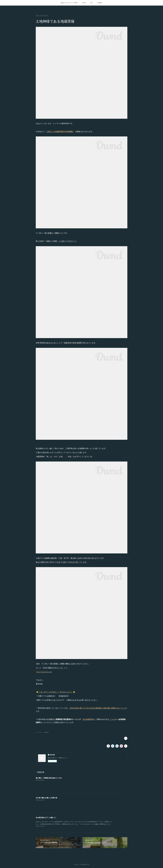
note (91, 3)
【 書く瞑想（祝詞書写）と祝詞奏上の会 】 (55, 692)
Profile (84, 3)
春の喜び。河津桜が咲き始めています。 (49, 778)
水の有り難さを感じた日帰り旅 (46, 798)
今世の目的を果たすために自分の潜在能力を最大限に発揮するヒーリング (98, 708)
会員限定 (100, 3)
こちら (112, 719)
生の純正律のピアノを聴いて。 (46, 818)
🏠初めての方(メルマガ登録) (69, 3)
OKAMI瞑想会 (88, 719)
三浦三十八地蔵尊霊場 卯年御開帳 (60, 132)
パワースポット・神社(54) (42, 732)
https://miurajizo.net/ (44, 672)
